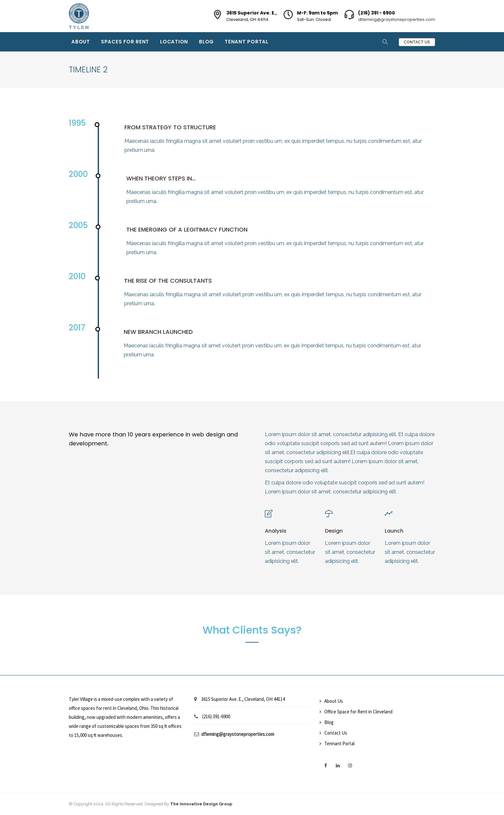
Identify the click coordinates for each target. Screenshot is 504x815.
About (81, 42)
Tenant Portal (247, 42)
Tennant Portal (339, 743)
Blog (206, 42)
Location (174, 42)
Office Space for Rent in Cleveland (358, 712)
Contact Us (417, 42)
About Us (334, 701)
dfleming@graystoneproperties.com (397, 19)
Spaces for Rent (125, 42)
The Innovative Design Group (201, 804)
